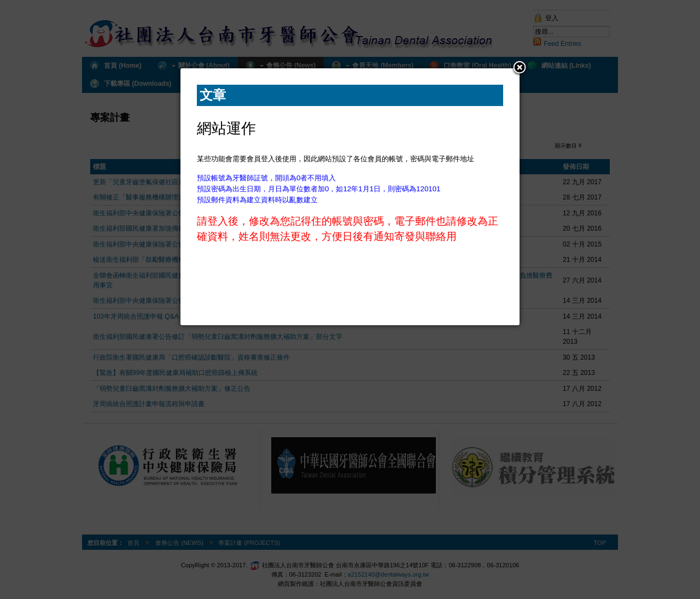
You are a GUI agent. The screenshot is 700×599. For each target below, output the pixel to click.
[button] (520, 68)
